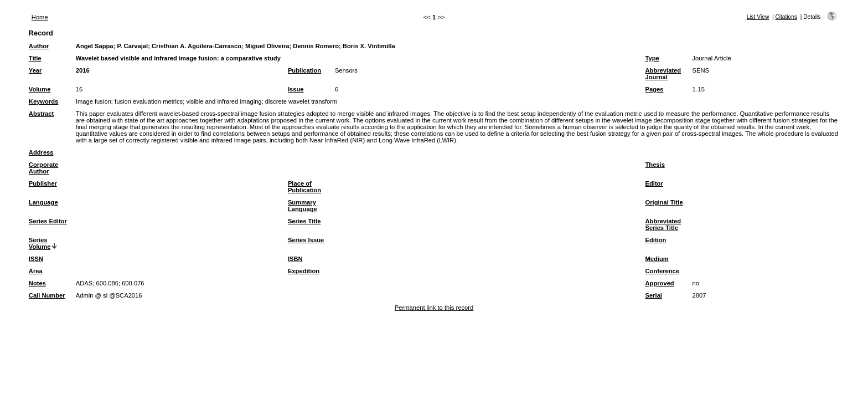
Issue (296, 89)
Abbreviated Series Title (663, 224)
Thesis (655, 165)
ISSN (36, 259)
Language (43, 202)
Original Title (664, 202)
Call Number (47, 295)
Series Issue (306, 240)
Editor (654, 183)
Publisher (43, 183)
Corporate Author (43, 168)
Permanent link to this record (434, 308)
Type (652, 58)
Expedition (304, 271)
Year (35, 70)
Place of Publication (304, 187)
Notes (37, 283)
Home (40, 17)
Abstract (41, 114)
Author (39, 46)
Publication (304, 70)
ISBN (295, 259)
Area (36, 271)
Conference (662, 271)
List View (758, 17)
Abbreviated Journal (663, 74)
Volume (40, 89)
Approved (659, 283)
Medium (657, 259)
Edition (655, 240)
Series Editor (48, 221)
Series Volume (40, 243)
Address (41, 152)
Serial (653, 295)
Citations (786, 17)
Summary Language (303, 206)
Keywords (43, 101)
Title (35, 58)
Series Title (304, 221)
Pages (654, 89)
